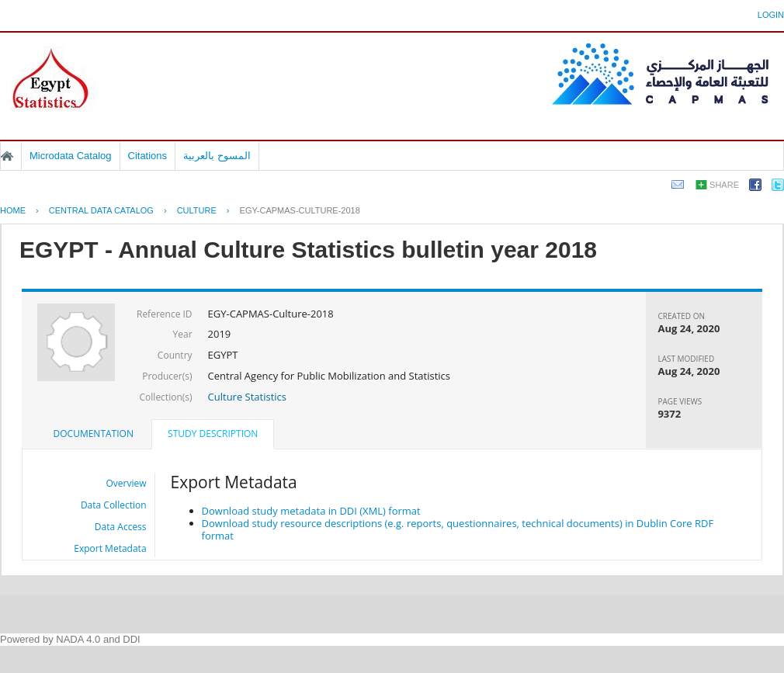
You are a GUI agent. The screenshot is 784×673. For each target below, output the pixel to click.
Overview (127, 483)
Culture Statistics (247, 397)
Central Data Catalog (101, 210)
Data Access (121, 527)
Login (771, 15)
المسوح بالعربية (217, 156)
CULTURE (197, 210)
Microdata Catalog (71, 156)
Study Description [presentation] (213, 434)
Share (724, 185)
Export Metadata (110, 548)
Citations (148, 156)
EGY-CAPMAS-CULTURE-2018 (300, 210)
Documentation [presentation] (94, 434)
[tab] (94, 434)
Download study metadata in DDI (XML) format (311, 511)
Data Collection (114, 505)
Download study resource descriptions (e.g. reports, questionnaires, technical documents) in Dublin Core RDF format (458, 529)
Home (7, 156)
